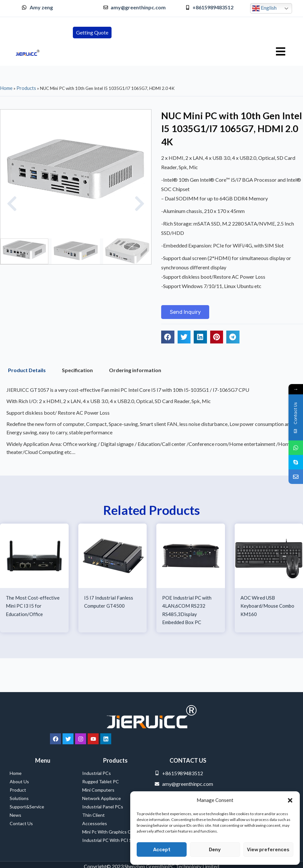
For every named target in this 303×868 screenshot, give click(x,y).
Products (26, 88)
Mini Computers (98, 790)
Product (18, 790)
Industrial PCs (98, 773)
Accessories (95, 823)
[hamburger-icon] (281, 52)
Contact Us (21, 823)
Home (6, 88)
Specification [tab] (77, 371)
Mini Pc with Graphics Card (110, 832)
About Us (19, 781)
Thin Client (93, 815)
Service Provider (18, 861)
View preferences (268, 850)
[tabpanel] (151, 424)
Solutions (19, 798)
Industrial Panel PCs (103, 807)
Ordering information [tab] (135, 371)
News (15, 815)
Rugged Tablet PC (102, 782)
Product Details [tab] (27, 371)
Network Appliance (102, 798)
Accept (162, 850)
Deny (215, 850)
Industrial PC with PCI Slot (110, 840)
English (264, 8)
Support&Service (27, 807)
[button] (290, 800)
